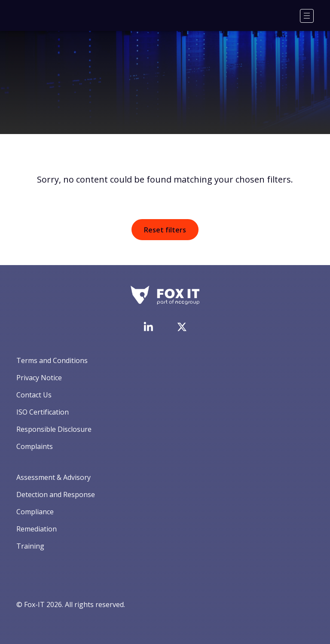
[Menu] (307, 16)
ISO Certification (43, 412)
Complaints (35, 446)
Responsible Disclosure (54, 429)
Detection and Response (56, 494)
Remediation (37, 529)
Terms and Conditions (52, 360)
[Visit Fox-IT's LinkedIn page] (148, 327)
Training (30, 546)
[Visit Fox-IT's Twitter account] (182, 327)
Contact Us (34, 395)
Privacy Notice (39, 378)
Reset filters (165, 230)
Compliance (35, 512)
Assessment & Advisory (53, 477)
